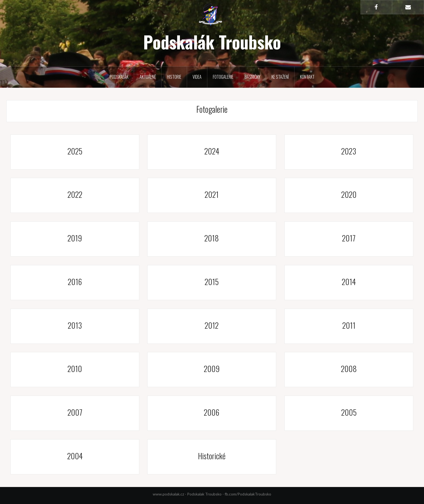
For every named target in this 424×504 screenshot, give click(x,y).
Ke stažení (280, 77)
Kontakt (307, 77)
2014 (349, 282)
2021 (212, 194)
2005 (349, 412)
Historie (174, 77)
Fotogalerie (223, 77)
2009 (212, 369)
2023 (349, 151)
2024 (212, 151)
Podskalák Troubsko (212, 42)
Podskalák (119, 77)
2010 (75, 369)
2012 (212, 325)
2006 (212, 412)
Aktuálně (148, 77)
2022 (75, 194)
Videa (197, 77)
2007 (75, 412)
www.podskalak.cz (168, 494)
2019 (75, 238)
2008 (349, 369)
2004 (75, 456)
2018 (212, 238)
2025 (75, 151)
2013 (75, 325)
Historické (212, 456)
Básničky (252, 77)
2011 (349, 325)
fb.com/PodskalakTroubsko (248, 494)
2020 (349, 194)
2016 (75, 282)
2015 (212, 282)
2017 (349, 238)
